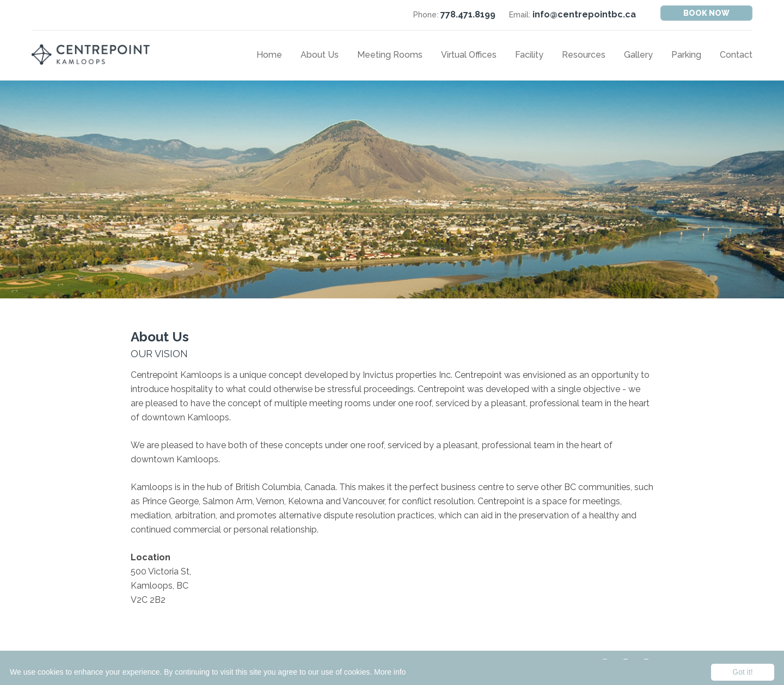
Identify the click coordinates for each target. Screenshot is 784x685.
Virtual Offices (469, 55)
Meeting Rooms (390, 55)
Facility (529, 55)
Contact (736, 55)
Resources (584, 55)
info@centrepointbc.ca (584, 14)
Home (269, 55)
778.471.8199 (468, 14)
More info (390, 672)
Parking (686, 55)
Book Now (706, 13)
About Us (320, 55)
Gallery (638, 55)
